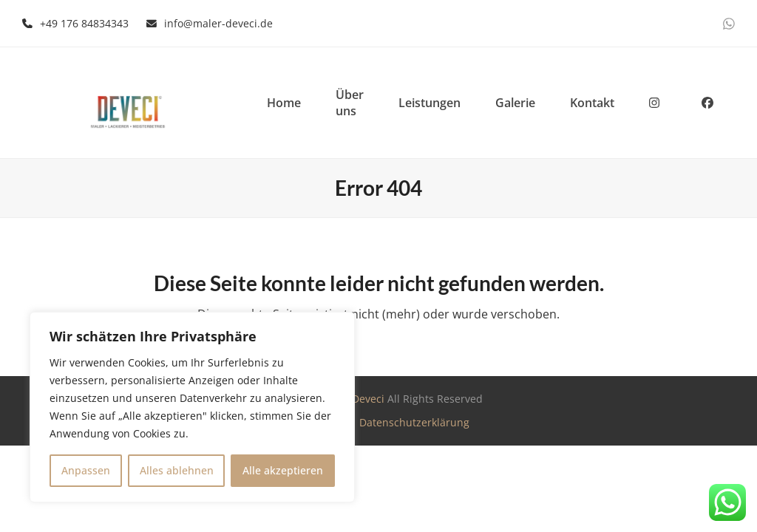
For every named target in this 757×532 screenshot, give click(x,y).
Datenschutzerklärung (414, 422)
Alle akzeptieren (283, 470)
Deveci (368, 399)
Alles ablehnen (177, 470)
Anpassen (86, 470)
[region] (192, 407)
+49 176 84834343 (84, 23)
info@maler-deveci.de (218, 23)
